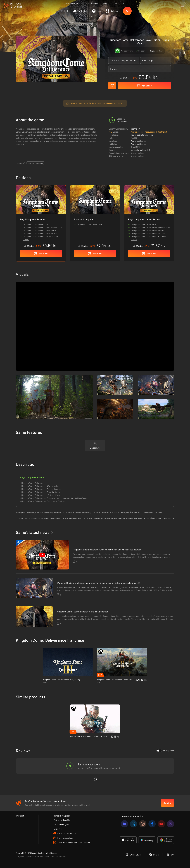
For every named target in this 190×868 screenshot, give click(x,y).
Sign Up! (168, 803)
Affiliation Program (61, 824)
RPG (149, 150)
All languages (165, 751)
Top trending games (73, 3)
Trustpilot (20, 816)
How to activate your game (142, 135)
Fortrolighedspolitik (62, 820)
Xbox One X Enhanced (35, 163)
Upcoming (106, 3)
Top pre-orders (92, 3)
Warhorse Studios (138, 141)
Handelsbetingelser (62, 816)
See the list (135, 129)
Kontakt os (58, 829)
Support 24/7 (120, 3)
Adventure (141, 150)
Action (133, 150)
